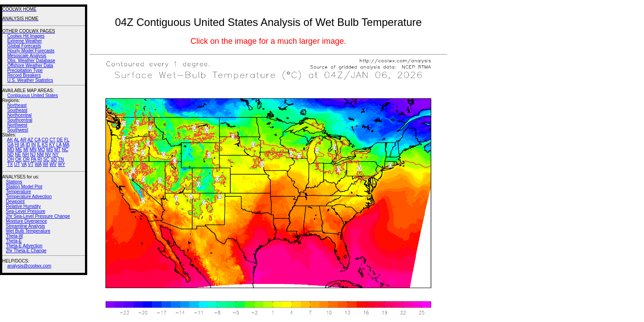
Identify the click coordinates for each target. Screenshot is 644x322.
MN (33, 150)
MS (49, 150)
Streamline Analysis (25, 226)
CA (37, 140)
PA (34, 159)
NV (48, 155)
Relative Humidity (23, 206)
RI (40, 159)
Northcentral (19, 115)
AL (17, 140)
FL (67, 140)
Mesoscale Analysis (27, 56)
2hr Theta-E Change (26, 251)
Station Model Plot (24, 187)
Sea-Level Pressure (25, 211)
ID (28, 145)
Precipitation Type (25, 70)
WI (46, 164)
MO (41, 150)
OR (26, 159)
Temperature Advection (29, 197)
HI (17, 145)
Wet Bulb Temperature (28, 231)
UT (17, 164)
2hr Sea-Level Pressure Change (38, 216)
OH (11, 159)
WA (38, 164)
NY (55, 155)
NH (25, 155)
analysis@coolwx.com (29, 266)
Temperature (18, 192)
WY (62, 164)
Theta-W (14, 236)
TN (61, 159)
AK (10, 140)
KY (52, 145)
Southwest (18, 130)
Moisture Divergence (26, 221)
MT (57, 150)
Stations (14, 182)
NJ (33, 155)
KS (45, 145)
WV (53, 164)
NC (65, 150)
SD (54, 159)
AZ (30, 140)
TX (10, 164)
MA (66, 145)
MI (26, 150)
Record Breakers (24, 75)
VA (24, 164)
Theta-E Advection (24, 246)
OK (18, 159)
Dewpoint (15, 201)
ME (19, 150)
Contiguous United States (32, 95)
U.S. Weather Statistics (30, 80)
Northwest (17, 125)
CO (45, 140)
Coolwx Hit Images (26, 36)
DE (60, 140)
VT (31, 164)
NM (40, 155)
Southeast (17, 110)
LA (59, 145)
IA (23, 145)
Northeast (17, 105)
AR (23, 140)
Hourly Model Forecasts (31, 51)
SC (47, 159)
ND (10, 155)
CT (53, 140)
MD (11, 150)
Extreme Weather (25, 41)
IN (34, 145)
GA (10, 145)
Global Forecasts (24, 46)
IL (39, 145)
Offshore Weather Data (30, 66)
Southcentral (20, 120)
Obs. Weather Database (31, 61)
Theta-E (14, 241)
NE (18, 155)
